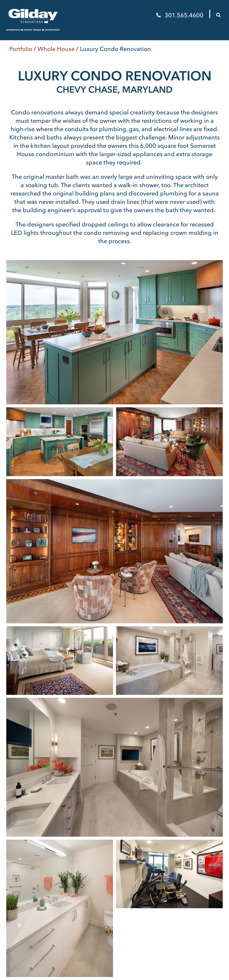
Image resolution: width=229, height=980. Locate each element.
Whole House (56, 49)
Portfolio (21, 49)
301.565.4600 (181, 15)
